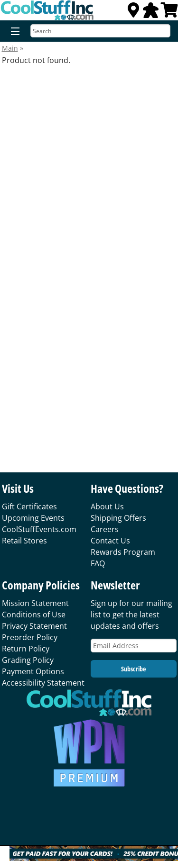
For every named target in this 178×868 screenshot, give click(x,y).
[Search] (100, 31)
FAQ (98, 563)
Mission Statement (35, 603)
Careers (105, 529)
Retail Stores (24, 541)
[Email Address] (134, 646)
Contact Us (110, 541)
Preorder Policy (30, 637)
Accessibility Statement (43, 683)
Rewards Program (123, 552)
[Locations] (133, 13)
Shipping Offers (118, 518)
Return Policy (26, 649)
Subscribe (133, 669)
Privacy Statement (34, 626)
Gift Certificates (29, 506)
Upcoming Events (33, 518)
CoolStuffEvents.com (39, 529)
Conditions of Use (34, 615)
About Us (107, 506)
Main (10, 48)
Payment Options (33, 671)
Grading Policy (28, 660)
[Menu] (13, 32)
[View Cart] (169, 13)
